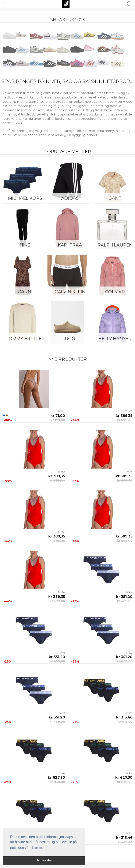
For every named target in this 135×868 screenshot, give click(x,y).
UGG (70, 339)
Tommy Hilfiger (25, 339)
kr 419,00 (125, 722)
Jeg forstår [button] (44, 860)
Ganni (25, 292)
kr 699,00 (125, 420)
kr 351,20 (124, 597)
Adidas (70, 198)
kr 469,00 (125, 601)
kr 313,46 (124, 717)
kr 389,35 (124, 416)
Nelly (62, 411)
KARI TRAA (70, 245)
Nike (25, 245)
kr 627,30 (56, 777)
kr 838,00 (57, 782)
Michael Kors (25, 198)
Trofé (129, 411)
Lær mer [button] (38, 848)
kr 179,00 (58, 420)
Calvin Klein (70, 292)
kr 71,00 (58, 416)
